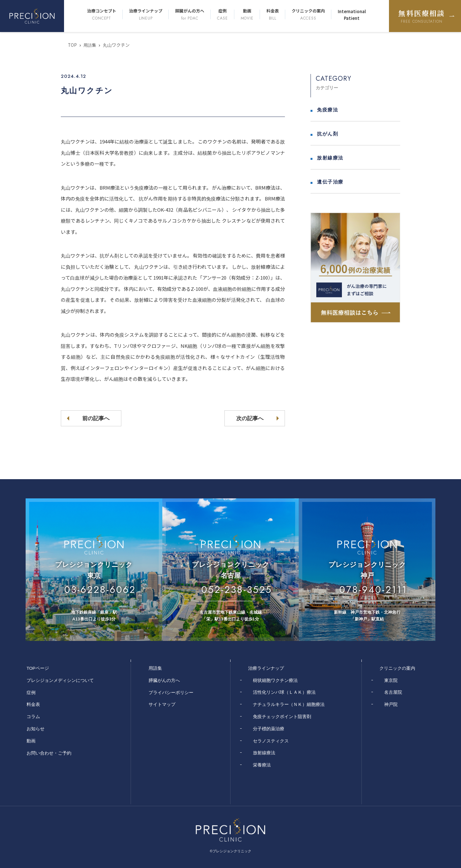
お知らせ (36, 729)
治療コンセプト (102, 14)
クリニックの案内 (308, 14)
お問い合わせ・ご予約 (49, 753)
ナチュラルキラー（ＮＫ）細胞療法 (289, 704)
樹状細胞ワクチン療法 (275, 680)
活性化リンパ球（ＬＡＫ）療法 (284, 692)
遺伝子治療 (330, 182)
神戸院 (391, 704)
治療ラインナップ (146, 14)
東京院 (391, 680)
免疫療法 (328, 110)
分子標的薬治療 (269, 729)
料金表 (273, 14)
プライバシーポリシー (171, 692)
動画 (247, 14)
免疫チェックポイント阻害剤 (282, 717)
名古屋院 (393, 692)
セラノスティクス (271, 741)
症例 (222, 14)
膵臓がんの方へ (190, 14)
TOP (73, 45)
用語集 (91, 45)
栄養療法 (262, 765)
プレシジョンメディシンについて (60, 680)
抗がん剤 (328, 134)
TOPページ (38, 668)
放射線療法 (330, 158)
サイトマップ (162, 704)
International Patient (352, 15)
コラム (33, 717)
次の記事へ (246, 418)
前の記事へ (100, 418)
